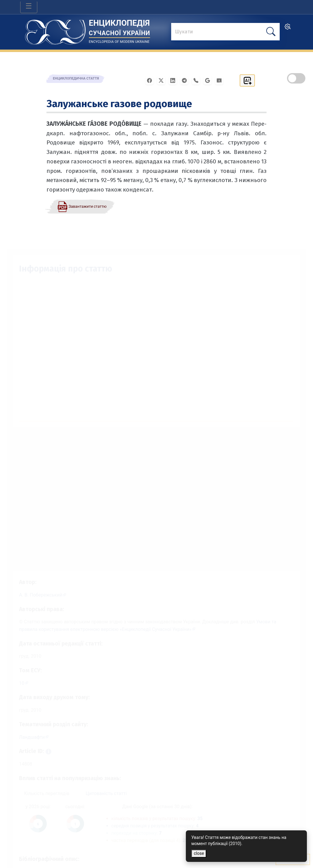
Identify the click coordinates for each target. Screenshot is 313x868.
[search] (288, 29)
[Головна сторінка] (55, 30)
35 (202, 820)
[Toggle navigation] (29, 7)
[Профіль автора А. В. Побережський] (37, 585)
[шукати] (271, 32)
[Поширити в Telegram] (186, 80)
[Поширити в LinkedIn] (175, 80)
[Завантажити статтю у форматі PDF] (82, 206)
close (199, 853)
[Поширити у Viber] (198, 80)
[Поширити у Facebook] (151, 80)
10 (15, 678)
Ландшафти (26, 735)
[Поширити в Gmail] (209, 80)
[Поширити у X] (163, 80)
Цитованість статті (104, 794)
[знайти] (225, 32)
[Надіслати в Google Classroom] (221, 80)
